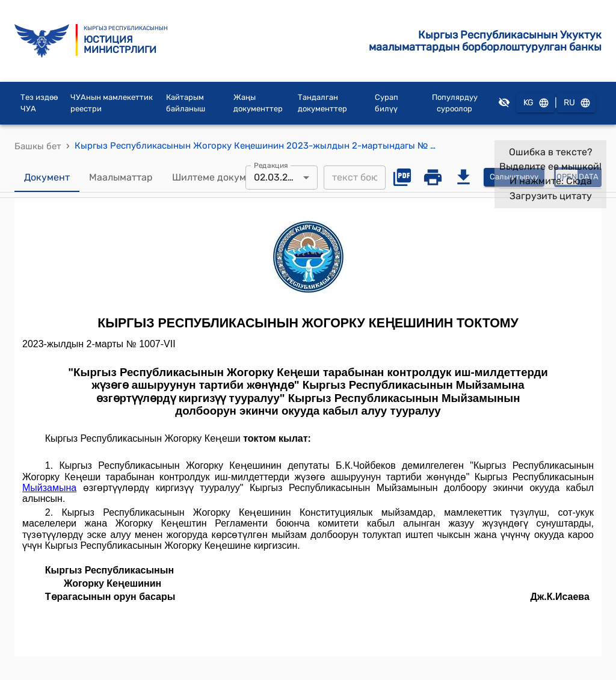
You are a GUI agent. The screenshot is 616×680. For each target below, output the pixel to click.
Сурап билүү (387, 103)
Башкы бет (38, 146)
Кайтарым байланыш (186, 103)
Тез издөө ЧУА (39, 103)
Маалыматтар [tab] (121, 178)
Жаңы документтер (258, 103)
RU (576, 103)
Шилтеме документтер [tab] (225, 178)
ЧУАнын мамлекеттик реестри (112, 103)
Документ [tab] (47, 178)
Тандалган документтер (322, 103)
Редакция (271, 165)
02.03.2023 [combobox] (279, 177)
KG (535, 103)
